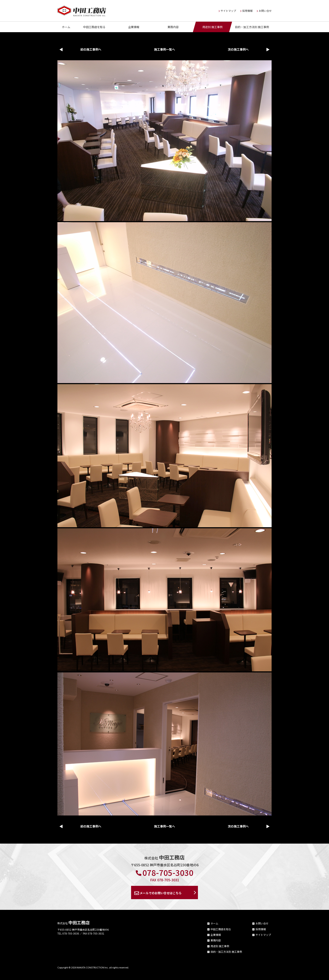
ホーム (66, 27)
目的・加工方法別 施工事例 (252, 27)
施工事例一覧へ (164, 49)
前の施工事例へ (91, 49)
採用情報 (246, 11)
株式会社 (74, 923)
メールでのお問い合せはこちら (158, 893)
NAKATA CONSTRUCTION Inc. (93, 967)
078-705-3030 (165, 872)
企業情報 (134, 27)
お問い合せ (264, 11)
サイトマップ (227, 11)
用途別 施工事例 (212, 27)
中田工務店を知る (94, 27)
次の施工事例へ (238, 49)
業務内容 (173, 27)
